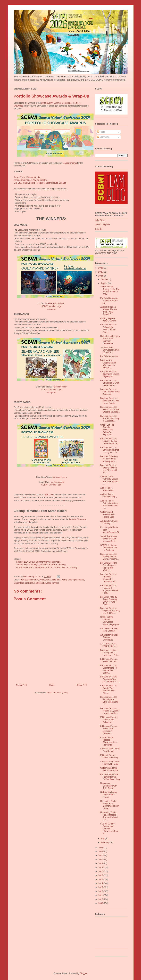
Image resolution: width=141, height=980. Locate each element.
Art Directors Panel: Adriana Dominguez (109, 637)
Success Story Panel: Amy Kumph (110, 750)
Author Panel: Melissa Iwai (107, 489)
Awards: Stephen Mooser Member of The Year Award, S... (109, 311)
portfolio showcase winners (47, 583)
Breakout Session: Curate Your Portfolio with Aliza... (108, 689)
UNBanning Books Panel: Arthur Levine (109, 795)
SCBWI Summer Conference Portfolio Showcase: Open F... (109, 829)
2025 (101, 272)
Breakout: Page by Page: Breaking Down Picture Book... (109, 601)
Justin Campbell (102, 225)
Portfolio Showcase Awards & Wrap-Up (109, 301)
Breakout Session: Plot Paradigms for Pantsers (110, 392)
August (104, 283)
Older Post (82, 685)
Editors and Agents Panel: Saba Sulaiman (109, 720)
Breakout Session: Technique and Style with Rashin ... (109, 701)
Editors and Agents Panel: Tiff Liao (109, 660)
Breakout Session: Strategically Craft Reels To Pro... (110, 383)
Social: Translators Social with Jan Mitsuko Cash (109, 539)
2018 (101, 868)
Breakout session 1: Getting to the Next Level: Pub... (110, 653)
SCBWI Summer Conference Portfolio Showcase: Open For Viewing (47, 568)
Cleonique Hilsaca (76, 580)
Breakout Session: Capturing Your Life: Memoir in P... (110, 679)
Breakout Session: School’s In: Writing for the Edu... (108, 328)
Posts (101, 132)
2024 (101, 276)
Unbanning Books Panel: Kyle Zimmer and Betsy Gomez (110, 805)
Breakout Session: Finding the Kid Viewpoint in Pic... (110, 557)
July (103, 839)
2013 (101, 887)
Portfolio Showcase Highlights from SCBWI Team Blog (110, 777)
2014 (101, 883)
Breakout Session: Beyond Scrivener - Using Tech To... (110, 450)
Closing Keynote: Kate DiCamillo (108, 320)
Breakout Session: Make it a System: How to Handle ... (110, 711)
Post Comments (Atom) (58, 693)
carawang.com (60, 477)
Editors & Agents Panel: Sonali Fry (109, 756)
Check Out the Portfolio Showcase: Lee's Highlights (109, 741)
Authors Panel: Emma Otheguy (109, 496)
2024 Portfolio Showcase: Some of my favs (109, 350)
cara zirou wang (59, 580)
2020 (101, 860)
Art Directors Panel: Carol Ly (109, 522)
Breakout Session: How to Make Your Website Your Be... (110, 410)
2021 (101, 855)
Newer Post (21, 685)
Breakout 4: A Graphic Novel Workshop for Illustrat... (108, 364)
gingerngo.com (57, 482)
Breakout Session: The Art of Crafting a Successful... (110, 419)
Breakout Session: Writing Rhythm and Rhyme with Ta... (109, 469)
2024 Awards (45, 580)
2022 (101, 852)
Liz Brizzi (29, 583)
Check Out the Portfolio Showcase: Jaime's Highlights (110, 621)
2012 (101, 891)
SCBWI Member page (51, 306)
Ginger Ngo (19, 583)
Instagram (51, 309)
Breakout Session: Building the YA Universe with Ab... (110, 441)
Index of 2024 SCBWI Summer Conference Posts (37, 562)
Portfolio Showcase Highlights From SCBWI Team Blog (41, 565)
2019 (101, 863)
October (105, 279)
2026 (101, 268)
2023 (101, 848)
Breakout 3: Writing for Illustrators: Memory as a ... (109, 459)
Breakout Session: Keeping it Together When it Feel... (109, 589)
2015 (101, 879)
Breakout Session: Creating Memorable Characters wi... (109, 578)
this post (49, 495)
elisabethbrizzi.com (56, 303)
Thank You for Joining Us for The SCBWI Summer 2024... (110, 290)
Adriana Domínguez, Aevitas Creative (31, 180)
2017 (101, 871)
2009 (101, 903)
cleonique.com (60, 387)
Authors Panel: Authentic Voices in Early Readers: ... (109, 480)
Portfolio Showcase (78, 519)
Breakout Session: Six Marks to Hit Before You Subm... (109, 669)
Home (52, 685)
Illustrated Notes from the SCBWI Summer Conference (110, 340)
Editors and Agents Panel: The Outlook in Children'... (109, 730)
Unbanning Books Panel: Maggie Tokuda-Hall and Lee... (109, 816)
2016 (101, 875)
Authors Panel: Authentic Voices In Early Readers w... (109, 504)
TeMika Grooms (70, 163)
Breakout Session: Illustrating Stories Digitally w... (110, 374)
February (105, 843)
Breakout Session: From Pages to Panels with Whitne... (108, 567)
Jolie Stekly (100, 220)
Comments (103, 137)
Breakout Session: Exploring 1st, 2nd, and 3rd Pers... (110, 611)
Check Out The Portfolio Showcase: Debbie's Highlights (107, 430)
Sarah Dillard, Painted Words (27, 177)
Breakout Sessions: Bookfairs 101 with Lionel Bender (110, 401)
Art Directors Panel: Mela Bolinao (109, 630)
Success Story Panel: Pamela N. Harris (110, 763)
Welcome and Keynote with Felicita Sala (107, 515)
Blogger (83, 973)
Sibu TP (99, 229)
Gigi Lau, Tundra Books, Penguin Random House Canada (40, 183)
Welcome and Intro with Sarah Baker (109, 769)
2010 (101, 899)
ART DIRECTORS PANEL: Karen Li (109, 645)
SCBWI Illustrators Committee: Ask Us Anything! (109, 548)
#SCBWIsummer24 (30, 580)
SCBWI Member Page (51, 390)
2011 (101, 895)
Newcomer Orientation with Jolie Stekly (109, 786)
